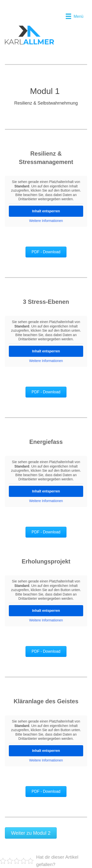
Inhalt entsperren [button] (46, 211)
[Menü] (75, 16)
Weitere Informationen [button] (46, 221)
